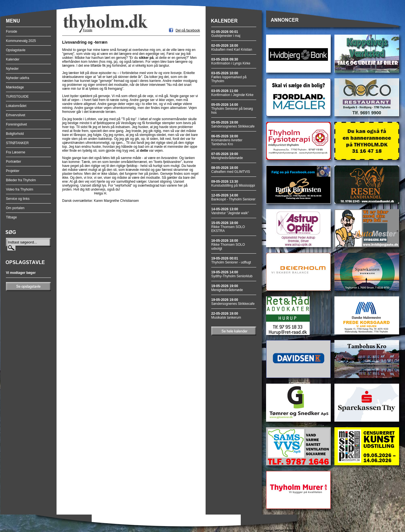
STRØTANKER (17, 143)
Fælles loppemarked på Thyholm (229, 77)
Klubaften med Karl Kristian (232, 48)
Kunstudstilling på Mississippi (233, 184)
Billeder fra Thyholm (21, 180)
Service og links (18, 199)
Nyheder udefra (18, 78)
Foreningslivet (16, 124)
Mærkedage (15, 87)
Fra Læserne (16, 152)
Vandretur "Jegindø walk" (230, 211)
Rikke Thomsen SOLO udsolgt (228, 245)
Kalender (13, 59)
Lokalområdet (16, 106)
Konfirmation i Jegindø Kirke (232, 93)
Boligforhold (15, 134)
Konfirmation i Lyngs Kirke (231, 61)
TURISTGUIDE (17, 97)
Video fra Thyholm (20, 189)
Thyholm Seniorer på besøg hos (232, 109)
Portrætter (13, 162)
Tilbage (11, 217)
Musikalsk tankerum (226, 316)
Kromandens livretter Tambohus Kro (227, 140)
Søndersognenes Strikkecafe (233, 124)
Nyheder (12, 69)
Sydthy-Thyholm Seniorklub (232, 274)
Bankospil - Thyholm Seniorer (233, 197)
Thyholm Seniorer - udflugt (231, 260)
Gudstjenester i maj (226, 34)
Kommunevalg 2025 (21, 41)
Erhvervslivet (16, 115)
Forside (12, 32)
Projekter (13, 171)
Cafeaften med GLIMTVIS (231, 170)
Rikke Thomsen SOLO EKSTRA (228, 227)
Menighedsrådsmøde (227, 156)
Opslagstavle (16, 50)
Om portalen (15, 208)
